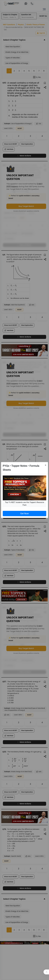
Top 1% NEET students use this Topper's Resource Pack (24, 504)
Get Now (24, 514)
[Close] (46, 465)
